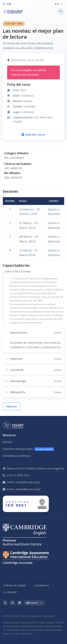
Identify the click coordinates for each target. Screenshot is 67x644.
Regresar (12, 406)
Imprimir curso (33, 135)
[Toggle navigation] (60, 11)
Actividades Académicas (17, 456)
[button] (33, 333)
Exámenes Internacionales (28, 449)
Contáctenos (41, 585)
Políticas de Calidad (15, 585)
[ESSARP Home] (16, 11)
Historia (7, 442)
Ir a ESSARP (10, 592)
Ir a (57, 4)
